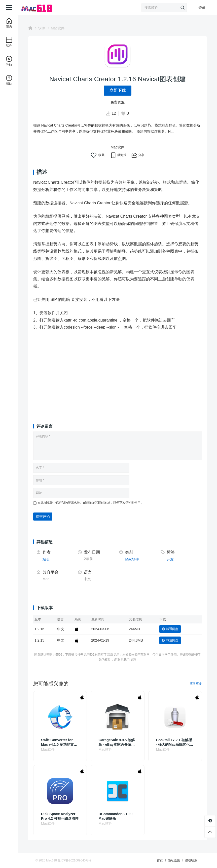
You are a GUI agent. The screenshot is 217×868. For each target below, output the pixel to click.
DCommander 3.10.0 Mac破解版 (115, 816)
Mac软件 (58, 28)
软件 (42, 28)
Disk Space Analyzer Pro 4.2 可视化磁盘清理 (60, 816)
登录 (202, 8)
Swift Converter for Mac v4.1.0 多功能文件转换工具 (59, 742)
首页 (160, 860)
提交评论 (43, 517)
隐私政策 (174, 860)
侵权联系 (191, 860)
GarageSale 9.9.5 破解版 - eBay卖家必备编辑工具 (117, 742)
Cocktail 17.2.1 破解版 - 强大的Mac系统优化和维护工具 (175, 742)
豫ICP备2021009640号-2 (74, 860)
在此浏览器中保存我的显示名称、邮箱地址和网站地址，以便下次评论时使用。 (91, 503)
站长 (46, 559)
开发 (170, 559)
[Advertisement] (118, 372)
